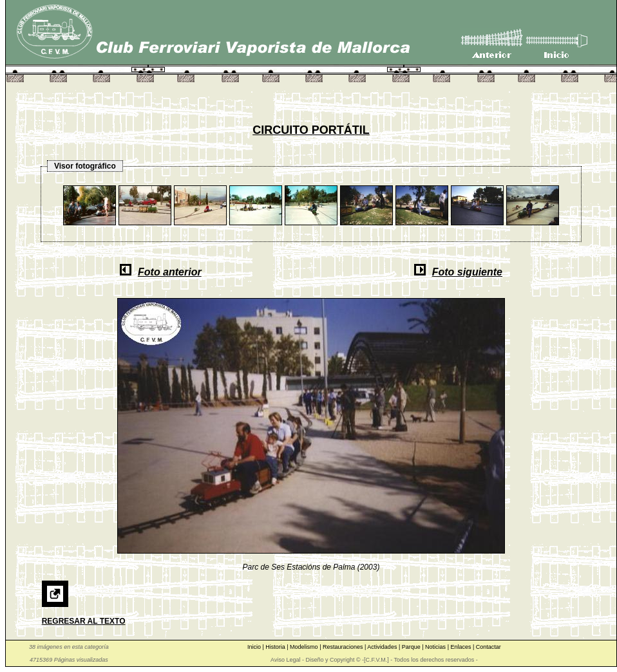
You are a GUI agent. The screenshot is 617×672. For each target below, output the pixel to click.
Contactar (489, 647)
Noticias (436, 647)
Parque (412, 647)
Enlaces (461, 647)
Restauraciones (344, 647)
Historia (276, 647)
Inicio (255, 647)
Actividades (383, 647)
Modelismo (305, 647)
